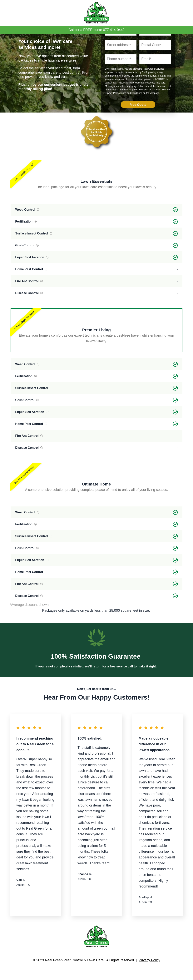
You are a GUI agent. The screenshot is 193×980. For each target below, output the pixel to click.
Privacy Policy (112, 110)
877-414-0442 (114, 30)
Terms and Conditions (131, 110)
